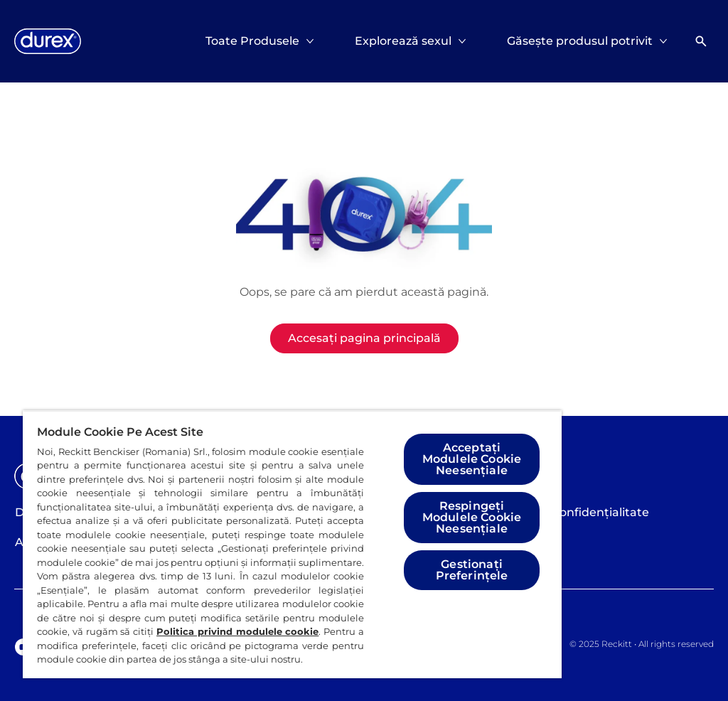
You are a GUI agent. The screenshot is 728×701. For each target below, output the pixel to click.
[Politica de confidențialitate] (569, 513)
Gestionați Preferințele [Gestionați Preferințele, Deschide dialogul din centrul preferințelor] (472, 570)
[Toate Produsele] (252, 41)
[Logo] (48, 41)
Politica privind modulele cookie (237, 631)
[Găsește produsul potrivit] (580, 41)
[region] (292, 544)
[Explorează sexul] (403, 41)
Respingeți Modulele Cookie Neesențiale (472, 517)
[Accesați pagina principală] (364, 338)
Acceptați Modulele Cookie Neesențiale (472, 459)
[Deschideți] (701, 41)
